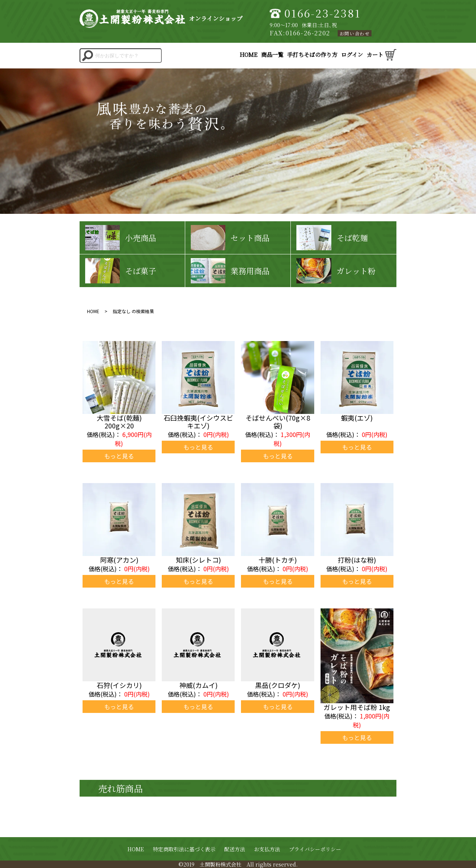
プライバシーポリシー (315, 849)
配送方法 (235, 849)
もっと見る (119, 456)
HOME (136, 849)
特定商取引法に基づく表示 (184, 849)
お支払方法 (267, 849)
